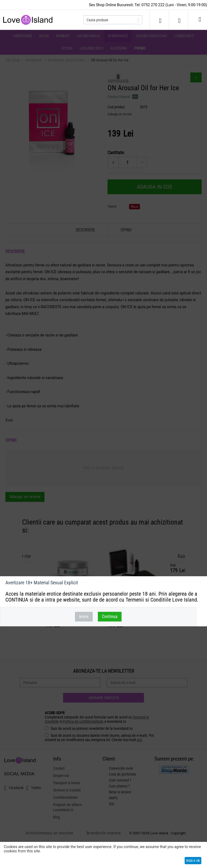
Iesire (84, 617)
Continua (110, 617)
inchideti (200, 584)
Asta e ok (193, 860)
